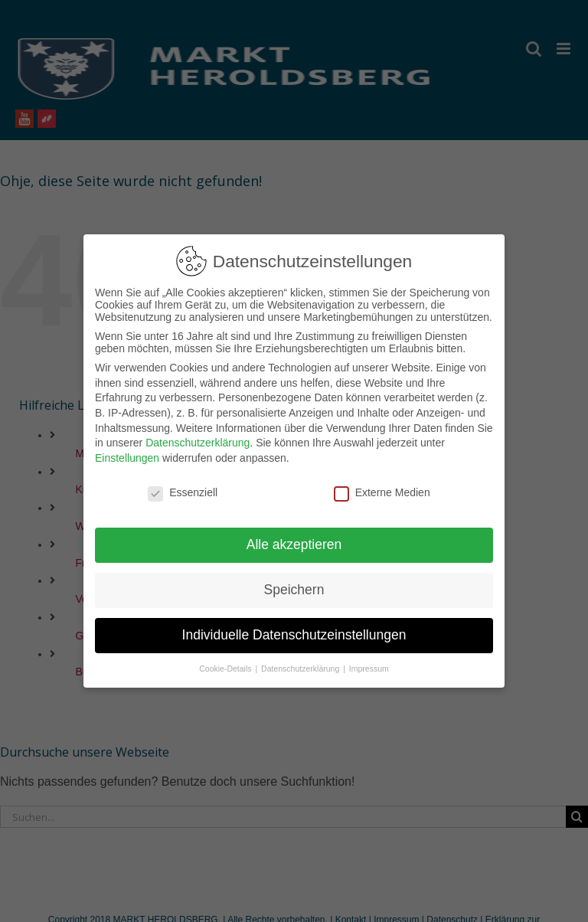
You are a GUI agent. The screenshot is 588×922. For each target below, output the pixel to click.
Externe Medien (382, 486)
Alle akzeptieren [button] (294, 538)
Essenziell (183, 486)
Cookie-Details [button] (226, 662)
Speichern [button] (294, 584)
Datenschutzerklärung (198, 436)
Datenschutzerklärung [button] (301, 662)
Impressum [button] (369, 662)
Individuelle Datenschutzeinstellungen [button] (294, 629)
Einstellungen (127, 452)
